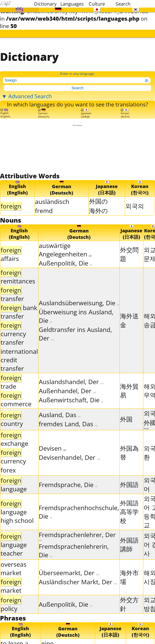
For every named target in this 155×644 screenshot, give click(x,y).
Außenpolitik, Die (65, 261)
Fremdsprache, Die (68, 483)
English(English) (5, 112)
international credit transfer (19, 358)
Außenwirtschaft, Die (71, 398)
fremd (44, 209)
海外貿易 (129, 389)
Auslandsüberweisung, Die (79, 301)
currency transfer (13, 332)
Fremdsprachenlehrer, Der (77, 534)
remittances (18, 275)
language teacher (14, 543)
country (12, 418)
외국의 (135, 204)
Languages (72, 4)
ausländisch (52, 200)
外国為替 (129, 451)
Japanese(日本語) (86, 112)
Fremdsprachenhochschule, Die (79, 510)
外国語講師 (129, 543)
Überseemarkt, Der (69, 571)
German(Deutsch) (44, 112)
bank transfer (19, 310)
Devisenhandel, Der (69, 456)
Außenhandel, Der (68, 389)
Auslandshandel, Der (71, 380)
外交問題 (129, 252)
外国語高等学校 (129, 510)
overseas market (14, 567)
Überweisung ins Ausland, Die (76, 314)
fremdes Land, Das (68, 422)
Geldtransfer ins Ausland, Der (75, 332)
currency (13, 455)
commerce (16, 398)
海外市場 (129, 575)
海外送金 (129, 319)
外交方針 (129, 602)
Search (123, 4)
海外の (98, 209)
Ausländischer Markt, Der (78, 580)
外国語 (129, 483)
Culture (97, 4)
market (11, 584)
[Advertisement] (78, 148)
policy (11, 603)
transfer (12, 293)
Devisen (52, 447)
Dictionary (45, 4)
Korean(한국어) (125, 112)
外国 (126, 418)
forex (8, 468)
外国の (98, 200)
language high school (17, 510)
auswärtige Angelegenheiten (65, 248)
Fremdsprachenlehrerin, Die (74, 549)
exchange (14, 437)
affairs (11, 253)
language (14, 483)
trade (11, 380)
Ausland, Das (60, 413)
